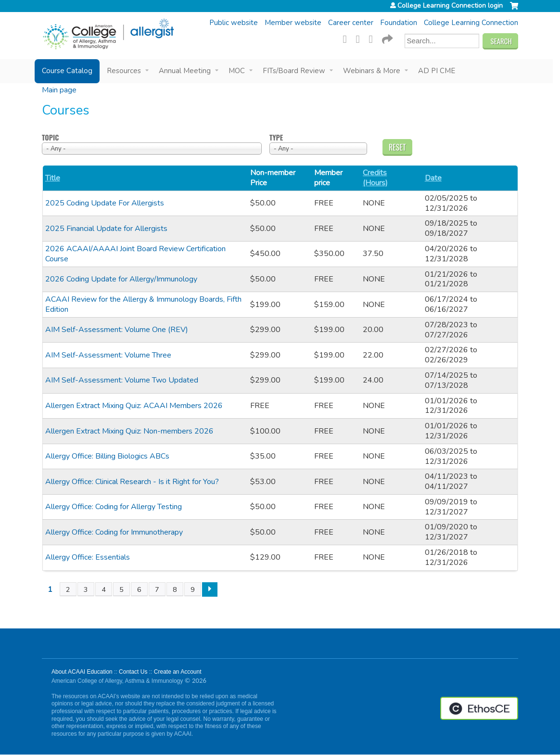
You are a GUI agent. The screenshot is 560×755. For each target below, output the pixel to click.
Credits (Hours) (375, 178)
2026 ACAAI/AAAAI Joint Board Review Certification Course (135, 254)
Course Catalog (67, 71)
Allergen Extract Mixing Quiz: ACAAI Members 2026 (134, 406)
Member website (293, 23)
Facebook (348, 38)
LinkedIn (374, 38)
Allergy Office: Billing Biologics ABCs (107, 456)
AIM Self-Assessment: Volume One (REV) (117, 330)
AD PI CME (437, 71)
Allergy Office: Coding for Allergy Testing (114, 507)
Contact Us (133, 672)
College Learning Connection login (450, 6)
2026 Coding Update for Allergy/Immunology (121, 279)
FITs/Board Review (294, 71)
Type (276, 138)
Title (53, 178)
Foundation (399, 23)
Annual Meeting (185, 71)
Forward (387, 38)
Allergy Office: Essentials (88, 557)
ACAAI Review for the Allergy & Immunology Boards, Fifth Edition (143, 304)
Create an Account (178, 672)
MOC (237, 71)
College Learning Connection (471, 23)
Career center (351, 23)
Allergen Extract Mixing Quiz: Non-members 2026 (129, 431)
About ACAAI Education (82, 672)
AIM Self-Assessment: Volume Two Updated (122, 380)
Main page (59, 90)
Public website (234, 23)
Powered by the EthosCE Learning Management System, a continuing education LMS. (479, 708)
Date (433, 178)
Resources (124, 71)
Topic (50, 138)
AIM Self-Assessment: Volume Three (108, 355)
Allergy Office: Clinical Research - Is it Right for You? (132, 482)
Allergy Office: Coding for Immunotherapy (114, 532)
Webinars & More (372, 71)
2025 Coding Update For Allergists (105, 203)
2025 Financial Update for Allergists (106, 229)
